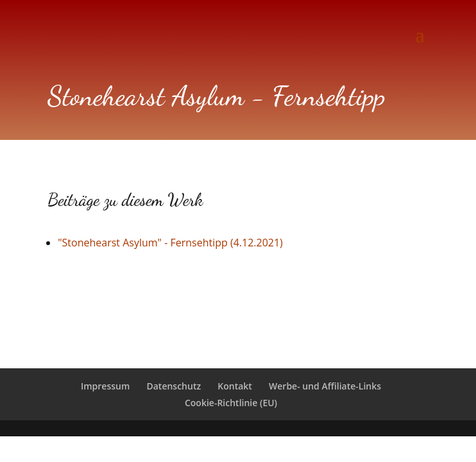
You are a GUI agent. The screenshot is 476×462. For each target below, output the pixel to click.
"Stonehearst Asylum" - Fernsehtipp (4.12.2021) (170, 243)
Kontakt (235, 386)
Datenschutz (174, 386)
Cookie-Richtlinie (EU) (231, 403)
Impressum (105, 386)
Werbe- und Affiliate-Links (325, 386)
